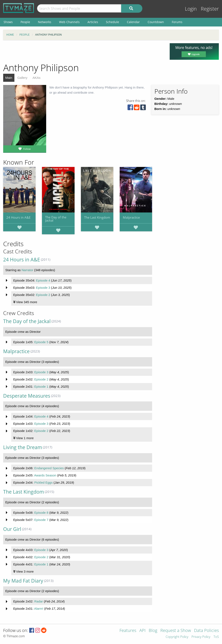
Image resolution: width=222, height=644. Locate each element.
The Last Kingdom (97, 217)
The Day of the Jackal (56, 219)
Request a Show (176, 631)
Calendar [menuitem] (133, 22)
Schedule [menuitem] (112, 22)
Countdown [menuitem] (156, 22)
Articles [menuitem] (93, 22)
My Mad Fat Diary (23, 581)
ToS (216, 637)
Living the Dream (23, 447)
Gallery (22, 78)
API (142, 631)
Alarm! (39, 609)
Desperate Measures (27, 396)
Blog (153, 631)
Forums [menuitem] (177, 22)
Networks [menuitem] (45, 22)
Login (191, 9)
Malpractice (131, 217)
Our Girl (12, 529)
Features (128, 631)
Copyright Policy (177, 637)
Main (9, 78)
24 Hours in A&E (18, 217)
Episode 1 (41, 387)
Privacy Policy (201, 637)
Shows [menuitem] (8, 22)
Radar (39, 601)
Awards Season (45, 475)
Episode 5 (41, 342)
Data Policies (206, 631)
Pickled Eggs (44, 482)
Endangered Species (49, 468)
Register (210, 9)
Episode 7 (41, 520)
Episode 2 (43, 295)
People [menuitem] (25, 22)
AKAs (36, 78)
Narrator (27, 270)
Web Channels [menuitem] (69, 22)
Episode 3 (43, 288)
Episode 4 (43, 280)
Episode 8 (41, 513)
